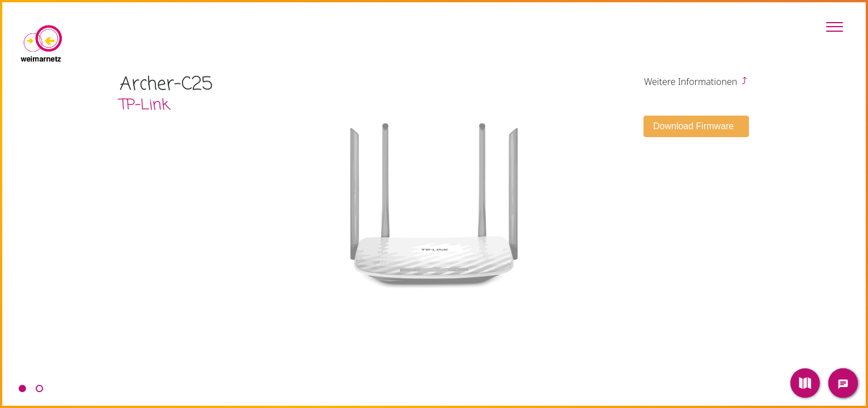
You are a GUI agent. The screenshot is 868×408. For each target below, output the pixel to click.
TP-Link (145, 105)
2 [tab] (39, 389)
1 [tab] (22, 389)
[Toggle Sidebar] (835, 27)
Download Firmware (695, 126)
